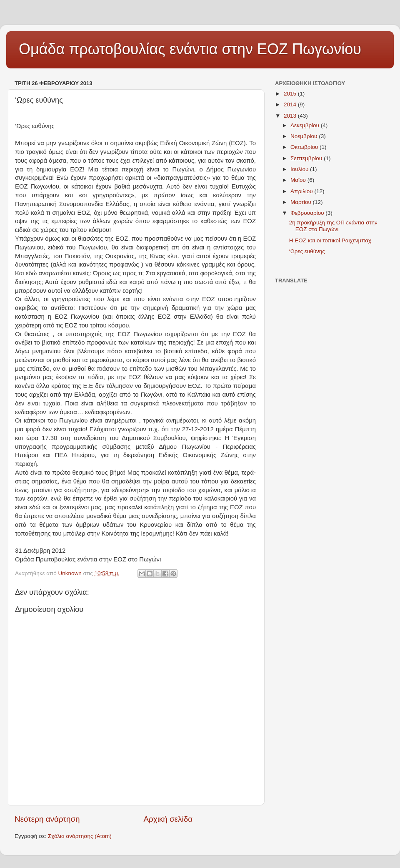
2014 (291, 104)
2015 (291, 94)
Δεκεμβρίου (306, 125)
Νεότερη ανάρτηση (47, 819)
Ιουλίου (300, 169)
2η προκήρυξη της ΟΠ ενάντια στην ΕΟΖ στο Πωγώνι (333, 226)
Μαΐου (299, 180)
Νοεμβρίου (305, 136)
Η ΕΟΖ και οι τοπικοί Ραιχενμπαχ (330, 240)
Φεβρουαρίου (308, 213)
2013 (291, 116)
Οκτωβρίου (305, 147)
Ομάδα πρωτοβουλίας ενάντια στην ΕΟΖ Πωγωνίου (190, 49)
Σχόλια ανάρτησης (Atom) (80, 836)
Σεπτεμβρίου (307, 158)
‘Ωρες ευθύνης (307, 251)
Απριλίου (302, 191)
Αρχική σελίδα (168, 819)
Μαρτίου (302, 202)
